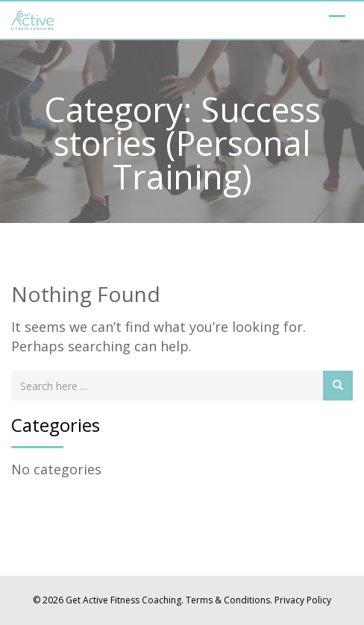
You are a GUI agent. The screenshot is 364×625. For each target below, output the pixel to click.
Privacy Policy (303, 600)
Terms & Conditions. (229, 600)
